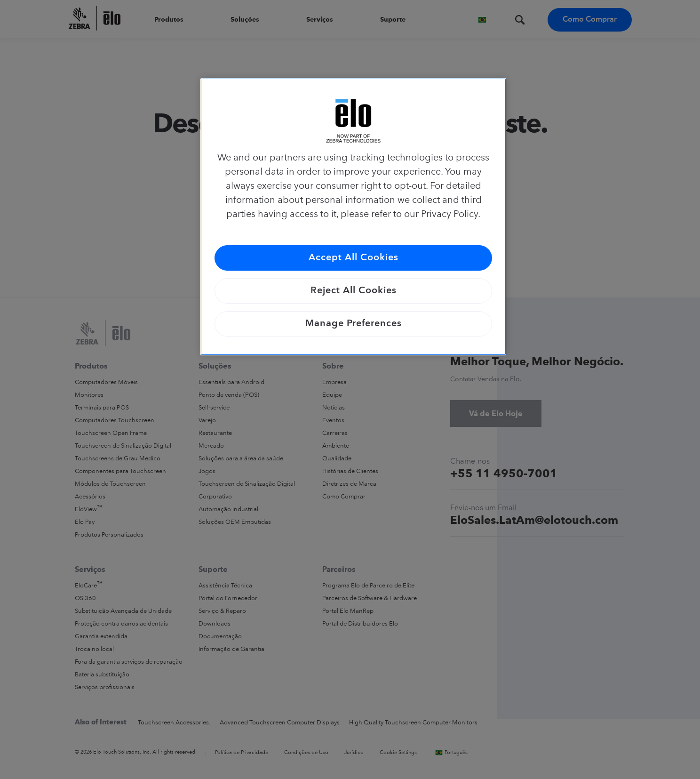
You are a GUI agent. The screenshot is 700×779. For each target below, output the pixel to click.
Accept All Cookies (354, 258)
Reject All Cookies (354, 291)
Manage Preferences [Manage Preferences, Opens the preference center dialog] (354, 324)
